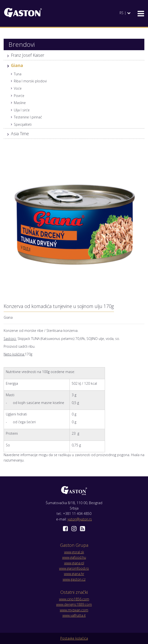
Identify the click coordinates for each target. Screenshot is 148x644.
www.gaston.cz (74, 579)
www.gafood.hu (74, 557)
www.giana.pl (74, 563)
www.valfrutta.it (74, 615)
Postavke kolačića (74, 638)
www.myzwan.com (74, 610)
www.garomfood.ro (74, 568)
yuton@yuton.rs (80, 519)
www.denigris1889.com (74, 604)
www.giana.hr (74, 574)
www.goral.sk (74, 552)
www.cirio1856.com (74, 599)
